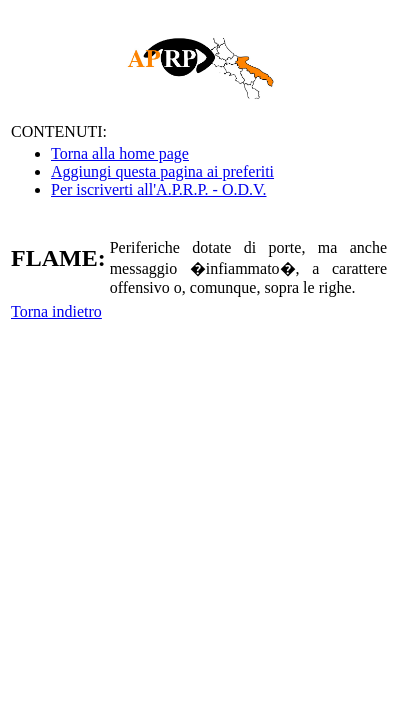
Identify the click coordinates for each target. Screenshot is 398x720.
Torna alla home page (120, 153)
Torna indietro (56, 311)
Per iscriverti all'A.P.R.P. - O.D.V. (158, 189)
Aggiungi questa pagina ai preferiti (162, 171)
